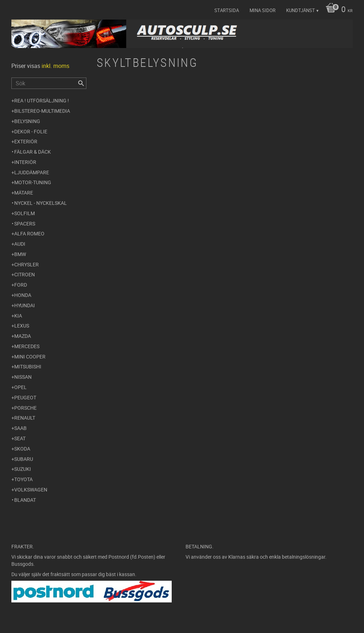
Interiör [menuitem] (25, 162)
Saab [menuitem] (20, 428)
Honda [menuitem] (23, 295)
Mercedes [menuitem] (27, 346)
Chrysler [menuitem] (26, 264)
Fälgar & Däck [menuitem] (33, 152)
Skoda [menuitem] (22, 449)
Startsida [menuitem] (227, 10)
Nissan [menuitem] (23, 377)
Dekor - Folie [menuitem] (31, 131)
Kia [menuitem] (18, 316)
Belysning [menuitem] (27, 121)
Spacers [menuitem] (25, 224)
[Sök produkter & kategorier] (49, 83)
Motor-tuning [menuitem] (33, 182)
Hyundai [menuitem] (25, 305)
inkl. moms (55, 66)
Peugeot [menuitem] (25, 397)
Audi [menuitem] (20, 244)
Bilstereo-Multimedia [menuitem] (42, 111)
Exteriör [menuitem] (26, 141)
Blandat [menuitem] (25, 500)
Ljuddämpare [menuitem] (32, 172)
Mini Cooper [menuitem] (30, 357)
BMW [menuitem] (20, 254)
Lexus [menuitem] (22, 326)
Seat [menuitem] (20, 438)
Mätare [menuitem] (24, 193)
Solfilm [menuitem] (25, 213)
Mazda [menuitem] (23, 336)
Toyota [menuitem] (23, 479)
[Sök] (81, 83)
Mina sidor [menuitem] (263, 10)
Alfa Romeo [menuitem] (29, 233)
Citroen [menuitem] (25, 274)
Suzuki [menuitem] (23, 469)
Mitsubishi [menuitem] (28, 366)
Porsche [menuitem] (25, 408)
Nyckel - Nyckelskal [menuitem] (41, 203)
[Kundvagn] (337, 10)
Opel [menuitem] (20, 387)
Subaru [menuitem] (24, 459)
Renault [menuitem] (25, 418)
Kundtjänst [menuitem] (301, 10)
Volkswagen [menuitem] (31, 490)
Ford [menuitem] (21, 285)
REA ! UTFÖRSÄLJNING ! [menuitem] (42, 100)
